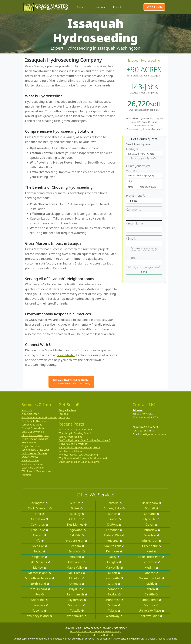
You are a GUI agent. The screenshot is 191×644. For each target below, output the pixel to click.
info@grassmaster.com (153, 434)
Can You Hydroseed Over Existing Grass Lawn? (84, 440)
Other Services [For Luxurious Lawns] (79, 462)
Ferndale (151, 535)
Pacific (151, 584)
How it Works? (29, 443)
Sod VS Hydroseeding (70, 437)
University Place (152, 610)
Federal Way (114, 535)
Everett (40, 535)
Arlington (40, 503)
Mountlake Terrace (40, 578)
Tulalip (114, 610)
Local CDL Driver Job (33, 432)
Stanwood (77, 605)
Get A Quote (154, 7)
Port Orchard (40, 589)
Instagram (64, 417)
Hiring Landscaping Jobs (35, 435)
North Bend (39, 584)
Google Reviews (67, 410)
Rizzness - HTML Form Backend (96, 635)
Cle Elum (77, 519)
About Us (82, 7)
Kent (151, 551)
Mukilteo (77, 578)
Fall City (77, 535)
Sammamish (77, 594)
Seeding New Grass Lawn (36, 450)
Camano (151, 514)
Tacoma (40, 610)
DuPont (114, 524)
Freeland (114, 541)
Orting (114, 584)
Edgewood (77, 530)
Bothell (151, 508)
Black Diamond (39, 508)
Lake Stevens (39, 562)
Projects (118, 7)
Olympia (77, 584)
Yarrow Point (151, 616)
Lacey (114, 557)
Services (100, 7)
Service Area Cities (32, 425)
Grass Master (66, 355)
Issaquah (77, 551)
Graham (77, 546)
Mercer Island (39, 573)
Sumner (151, 605)
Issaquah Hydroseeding (144, 60)
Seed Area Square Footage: (138, 146)
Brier (40, 514)
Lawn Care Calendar (33, 468)
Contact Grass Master (33, 428)
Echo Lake (40, 530)
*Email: (131, 238)
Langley (114, 562)
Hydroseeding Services (34, 453)
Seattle (151, 594)
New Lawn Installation (71, 451)
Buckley (77, 514)
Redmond (114, 589)
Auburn (77, 503)
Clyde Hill (151, 519)
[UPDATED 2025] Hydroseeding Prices (79, 447)
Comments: (134, 209)
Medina (151, 567)
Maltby (40, 567)
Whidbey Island (40, 616)
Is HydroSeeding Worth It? (73, 444)
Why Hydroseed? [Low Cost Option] (78, 455)
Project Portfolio (31, 446)
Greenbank (151, 546)
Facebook (64, 414)
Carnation (40, 519)
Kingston (39, 557)
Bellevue (114, 503)
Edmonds (114, 530)
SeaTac (114, 594)
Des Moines (77, 524)
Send (144, 272)
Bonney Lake (114, 508)
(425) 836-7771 (150, 427)
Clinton (114, 519)
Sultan (114, 605)
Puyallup (77, 589)
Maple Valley (77, 567)
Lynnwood (151, 562)
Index (40, 551)
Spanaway (39, 605)
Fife (40, 541)
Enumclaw (151, 530)
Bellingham (152, 503)
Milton (114, 573)
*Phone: (132, 258)
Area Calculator (30, 414)
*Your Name (134, 223)
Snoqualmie (151, 600)
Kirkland (77, 557)
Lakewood (77, 562)
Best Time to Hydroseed (35, 421)
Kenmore (114, 551)
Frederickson (77, 541)
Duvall (152, 524)
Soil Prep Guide (30, 460)
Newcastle (114, 578)
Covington (40, 524)
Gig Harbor (151, 541)
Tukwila (77, 610)
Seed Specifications (32, 464)
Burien (114, 514)
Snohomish (114, 600)
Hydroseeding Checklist (35, 439)
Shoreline (40, 600)
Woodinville (77, 616)
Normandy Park (151, 578)
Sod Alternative (30, 457)
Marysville (114, 567)
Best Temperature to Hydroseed (39, 417)
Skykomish (77, 600)
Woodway (114, 616)
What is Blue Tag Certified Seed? (76, 430)
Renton (151, 589)
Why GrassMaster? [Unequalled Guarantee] (83, 458)
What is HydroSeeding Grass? (75, 433)
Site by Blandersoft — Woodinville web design (96, 631)
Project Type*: (136, 196)
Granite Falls (114, 546)
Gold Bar (40, 546)
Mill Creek (77, 573)
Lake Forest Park (152, 557)
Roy (40, 594)
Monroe (151, 573)
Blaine (77, 508)
